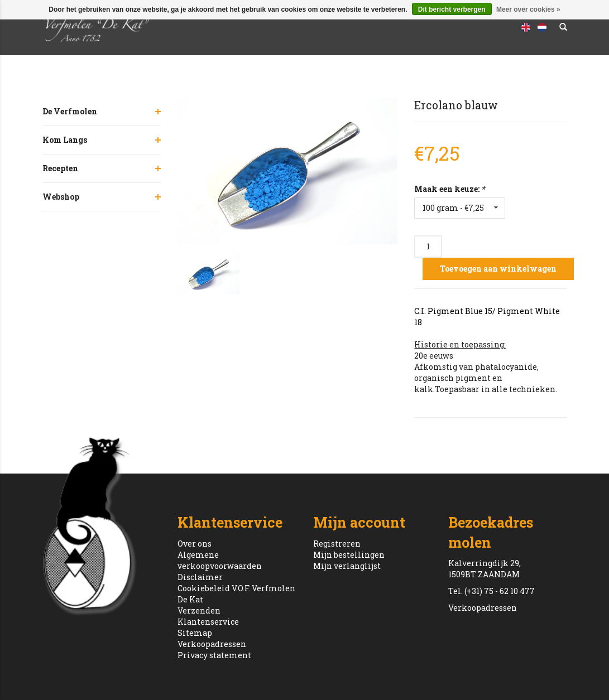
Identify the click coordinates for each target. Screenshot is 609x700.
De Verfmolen (70, 111)
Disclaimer (200, 577)
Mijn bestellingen (349, 555)
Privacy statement (214, 655)
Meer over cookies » (528, 9)
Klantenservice (208, 622)
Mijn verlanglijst (347, 566)
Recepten (60, 168)
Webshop (61, 197)
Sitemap (195, 633)
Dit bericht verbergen (452, 9)
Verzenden (199, 610)
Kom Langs (65, 140)
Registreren (337, 544)
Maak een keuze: (449, 189)
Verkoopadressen (212, 644)
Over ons (195, 544)
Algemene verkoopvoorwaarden (220, 560)
